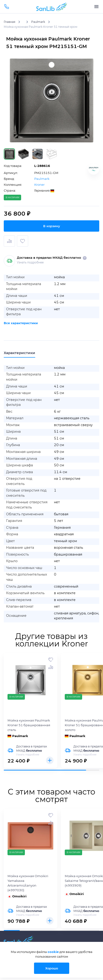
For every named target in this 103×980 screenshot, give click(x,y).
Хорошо (52, 968)
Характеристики (19, 353)
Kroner (39, 185)
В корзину (52, 226)
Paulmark (42, 179)
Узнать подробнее (30, 262)
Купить (50, 760)
